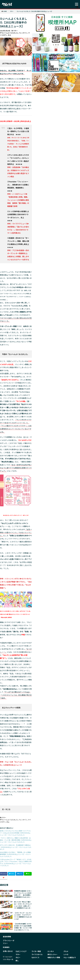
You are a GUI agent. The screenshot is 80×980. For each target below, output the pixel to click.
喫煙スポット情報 (53, 957)
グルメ (66, 951)
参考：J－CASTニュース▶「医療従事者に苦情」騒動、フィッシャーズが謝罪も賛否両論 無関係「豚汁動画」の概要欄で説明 (18, 200)
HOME (5, 11)
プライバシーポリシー (9, 942)
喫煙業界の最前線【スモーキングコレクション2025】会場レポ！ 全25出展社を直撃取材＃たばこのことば (23, 894)
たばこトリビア (21, 951)
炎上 (9, 35)
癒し (17, 960)
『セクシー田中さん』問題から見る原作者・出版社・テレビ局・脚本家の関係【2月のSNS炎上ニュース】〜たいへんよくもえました (16, 840)
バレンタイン (23, 33)
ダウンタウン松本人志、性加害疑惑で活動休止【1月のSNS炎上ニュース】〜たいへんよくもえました (16, 847)
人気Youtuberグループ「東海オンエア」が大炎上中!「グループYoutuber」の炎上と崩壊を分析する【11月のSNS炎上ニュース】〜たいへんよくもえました (16, 862)
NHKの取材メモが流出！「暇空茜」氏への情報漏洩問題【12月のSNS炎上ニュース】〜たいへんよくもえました (15, 854)
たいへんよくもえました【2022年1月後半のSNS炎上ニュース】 (35, 11)
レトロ (66, 954)
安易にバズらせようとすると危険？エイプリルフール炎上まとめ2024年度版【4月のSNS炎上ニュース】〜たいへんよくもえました (15, 833)
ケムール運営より (69, 957)
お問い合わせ (8, 951)
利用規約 (6, 947)
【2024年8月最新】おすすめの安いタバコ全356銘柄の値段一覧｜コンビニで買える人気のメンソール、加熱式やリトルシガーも (23, 927)
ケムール (10, 959)
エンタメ (50, 951)
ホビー (18, 957)
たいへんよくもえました (10, 33)
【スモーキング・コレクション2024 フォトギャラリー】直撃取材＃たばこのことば (23, 916)
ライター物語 (36, 951)
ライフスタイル (37, 954)
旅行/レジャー (52, 954)
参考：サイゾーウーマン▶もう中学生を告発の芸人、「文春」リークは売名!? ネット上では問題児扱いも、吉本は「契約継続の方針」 (18, 144)
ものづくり (35, 957)
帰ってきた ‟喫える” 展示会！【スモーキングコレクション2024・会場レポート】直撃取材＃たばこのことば (23, 905)
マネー (12, 11)
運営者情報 (7, 937)
